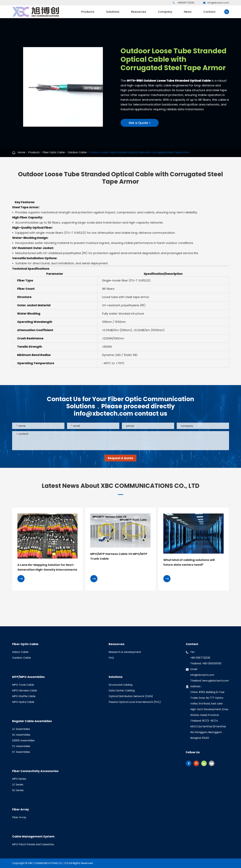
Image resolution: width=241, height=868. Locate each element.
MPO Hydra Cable (23, 702)
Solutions (113, 14)
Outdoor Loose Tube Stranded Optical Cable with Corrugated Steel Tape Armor (139, 152)
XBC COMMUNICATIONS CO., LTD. (48, 863)
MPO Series (19, 779)
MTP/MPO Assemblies (28, 677)
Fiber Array (20, 809)
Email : (207, 675)
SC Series (18, 790)
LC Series (18, 785)
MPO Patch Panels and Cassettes (33, 844)
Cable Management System (33, 836)
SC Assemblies (21, 735)
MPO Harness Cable (25, 691)
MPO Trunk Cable (23, 685)
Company (165, 14)
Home (21, 152)
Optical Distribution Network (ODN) (131, 696)
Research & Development (125, 652)
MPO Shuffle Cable (24, 696)
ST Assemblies (21, 752)
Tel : (207, 658)
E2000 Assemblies (23, 740)
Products (88, 14)
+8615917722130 (184, 3)
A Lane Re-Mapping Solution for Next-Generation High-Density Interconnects (47, 568)
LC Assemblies (21, 729)
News (188, 14)
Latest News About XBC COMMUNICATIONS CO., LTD (121, 486)
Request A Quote (120, 459)
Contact (209, 14)
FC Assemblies (21, 746)
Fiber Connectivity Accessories (35, 771)
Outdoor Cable (77, 152)
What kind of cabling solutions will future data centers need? (189, 563)
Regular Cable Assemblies (32, 721)
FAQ (111, 658)
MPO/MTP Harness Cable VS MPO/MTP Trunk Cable (119, 557)
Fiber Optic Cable (54, 152)
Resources (139, 14)
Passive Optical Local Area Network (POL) (135, 702)
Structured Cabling (120, 685)
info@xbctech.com (216, 3)
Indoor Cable (20, 652)
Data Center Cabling (122, 691)
